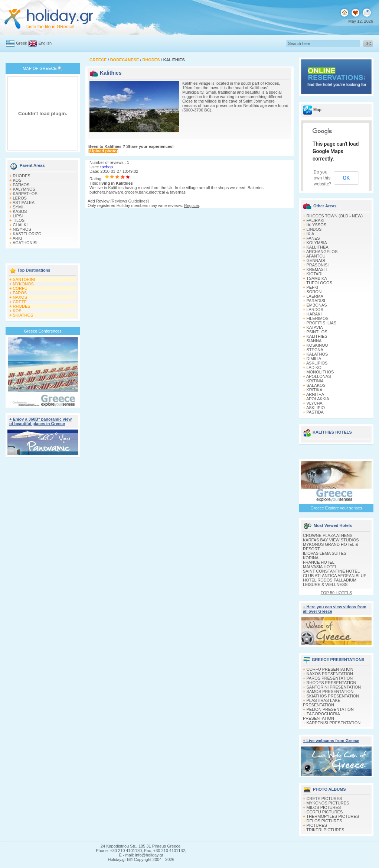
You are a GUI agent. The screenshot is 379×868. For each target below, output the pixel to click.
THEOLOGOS (319, 283)
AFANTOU (316, 256)
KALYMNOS (24, 189)
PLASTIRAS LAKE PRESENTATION (322, 703)
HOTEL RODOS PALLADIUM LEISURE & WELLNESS (330, 582)
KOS (17, 180)
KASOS (20, 211)
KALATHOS (317, 354)
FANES (313, 238)
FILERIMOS (318, 318)
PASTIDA (315, 412)
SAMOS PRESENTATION (330, 692)
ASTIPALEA (24, 203)
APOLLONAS (319, 376)
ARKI (17, 238)
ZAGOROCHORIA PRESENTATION (321, 716)
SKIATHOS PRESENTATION (333, 696)
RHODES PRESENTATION (331, 683)
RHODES (22, 176)
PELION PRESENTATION (330, 709)
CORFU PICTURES (325, 812)
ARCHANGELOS (322, 252)
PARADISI (316, 301)
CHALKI (20, 225)
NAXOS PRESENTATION (330, 674)
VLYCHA (315, 403)
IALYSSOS (317, 225)
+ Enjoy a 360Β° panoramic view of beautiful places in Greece (40, 421)
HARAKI (314, 314)
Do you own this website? (322, 178)
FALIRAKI (316, 220)
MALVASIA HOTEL (320, 567)
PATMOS (21, 185)
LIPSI (18, 216)
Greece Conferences (43, 331)
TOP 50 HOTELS (336, 593)
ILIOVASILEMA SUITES (325, 553)
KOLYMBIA (317, 243)
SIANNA (314, 341)
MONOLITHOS (320, 372)
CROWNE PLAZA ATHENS (328, 535)
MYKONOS (23, 284)
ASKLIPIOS (317, 363)
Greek (22, 43)
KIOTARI (315, 274)
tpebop (107, 167)
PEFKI (313, 287)
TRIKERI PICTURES (325, 830)
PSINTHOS (317, 332)
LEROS (20, 198)
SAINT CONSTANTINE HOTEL (331, 571)
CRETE (20, 302)
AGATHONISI (25, 243)
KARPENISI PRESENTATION (334, 723)
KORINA (311, 558)
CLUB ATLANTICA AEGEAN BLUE (335, 576)
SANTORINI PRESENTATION (334, 687)
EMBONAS (317, 305)
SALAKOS (316, 385)
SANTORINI (24, 279)
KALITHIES (317, 336)
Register (192, 205)
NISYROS (22, 229)
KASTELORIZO (27, 234)
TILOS (19, 220)
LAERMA (315, 296)
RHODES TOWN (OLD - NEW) (335, 216)
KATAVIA (315, 327)
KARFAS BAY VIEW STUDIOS (331, 540)
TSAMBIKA (317, 278)
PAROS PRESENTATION (330, 678)
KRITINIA (315, 381)
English (45, 43)
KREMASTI (317, 269)
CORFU (20, 288)
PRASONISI (318, 265)
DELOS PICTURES (324, 821)
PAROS (20, 293)
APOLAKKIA (318, 399)
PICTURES (317, 825)
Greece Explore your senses (336, 508)
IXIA (311, 234)
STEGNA (315, 350)
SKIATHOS (23, 315)
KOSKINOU (317, 345)
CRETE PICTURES (324, 799)
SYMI (18, 207)
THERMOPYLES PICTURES (333, 816)
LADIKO (314, 367)
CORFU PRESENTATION (330, 669)
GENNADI (316, 260)
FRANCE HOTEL (319, 562)
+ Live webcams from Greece (331, 741)
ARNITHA (315, 394)
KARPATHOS (25, 194)
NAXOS (20, 297)
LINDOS (314, 229)
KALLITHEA (318, 247)
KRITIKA (315, 390)
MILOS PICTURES (324, 807)
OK (346, 178)
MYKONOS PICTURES (328, 803)
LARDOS (315, 310)
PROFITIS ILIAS (322, 323)
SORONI (315, 292)
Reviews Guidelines (130, 201)
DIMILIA (314, 359)
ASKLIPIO (316, 408)
